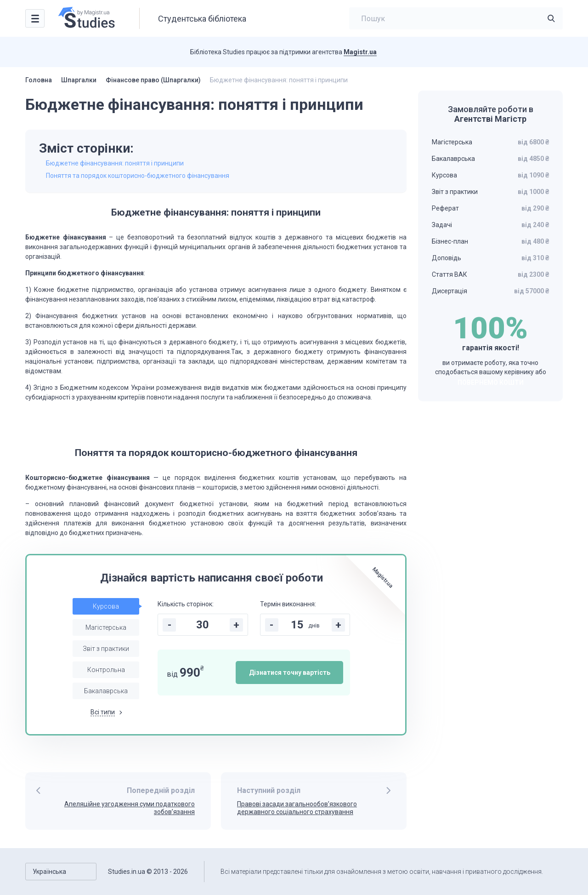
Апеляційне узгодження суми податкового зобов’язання (130, 808)
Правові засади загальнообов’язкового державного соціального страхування (297, 808)
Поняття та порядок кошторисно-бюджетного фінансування (138, 176)
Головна (39, 80)
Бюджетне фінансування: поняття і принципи (115, 163)
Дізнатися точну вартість (290, 673)
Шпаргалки (79, 80)
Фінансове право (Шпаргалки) (153, 80)
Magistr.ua (360, 52)
